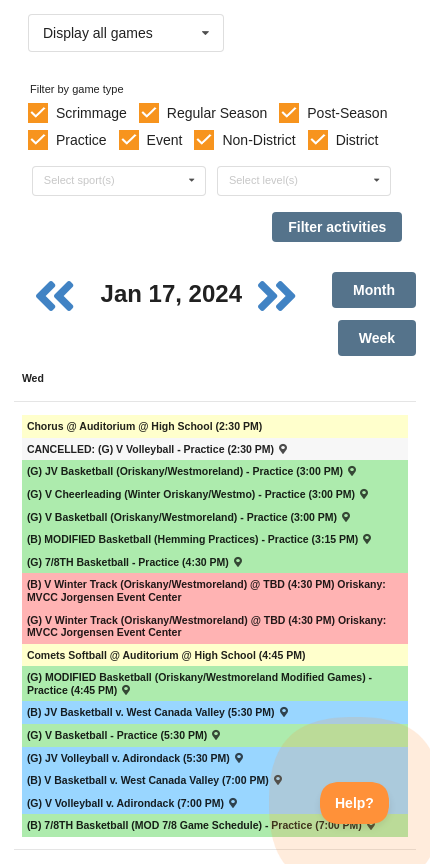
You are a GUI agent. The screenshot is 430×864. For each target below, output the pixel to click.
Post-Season (347, 113)
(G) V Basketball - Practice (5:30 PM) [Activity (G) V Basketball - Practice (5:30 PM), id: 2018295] (125, 735)
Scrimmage (91, 113)
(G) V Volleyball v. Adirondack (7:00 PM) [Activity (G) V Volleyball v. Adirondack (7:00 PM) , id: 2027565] (133, 803)
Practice (81, 140)
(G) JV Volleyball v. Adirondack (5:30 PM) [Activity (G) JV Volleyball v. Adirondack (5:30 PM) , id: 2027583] (136, 758)
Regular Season (217, 113)
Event (165, 140)
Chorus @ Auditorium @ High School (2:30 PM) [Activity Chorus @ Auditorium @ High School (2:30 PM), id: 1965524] (144, 426)
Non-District (258, 140)
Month (374, 290)
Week (377, 338)
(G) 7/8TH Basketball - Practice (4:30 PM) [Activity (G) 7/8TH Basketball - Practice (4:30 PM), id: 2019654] (135, 562)
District (357, 140)
